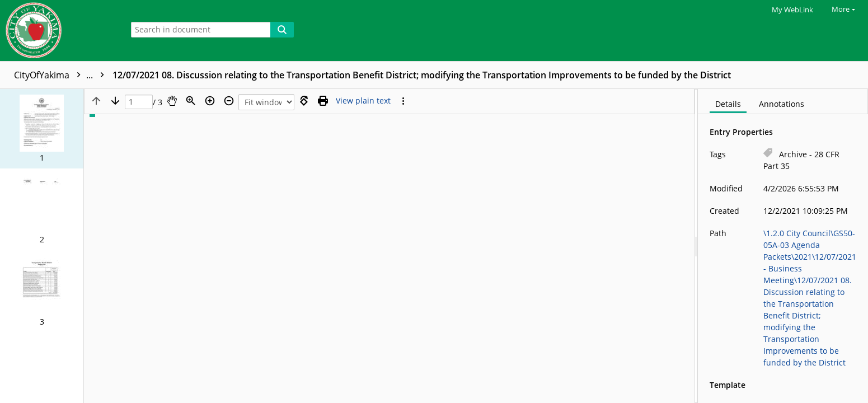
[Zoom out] (229, 101)
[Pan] (172, 101)
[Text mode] (363, 101)
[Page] (139, 102)
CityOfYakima (62, 75)
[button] (42, 129)
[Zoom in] (210, 101)
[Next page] (115, 101)
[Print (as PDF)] (323, 101)
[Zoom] (191, 101)
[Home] (59, 31)
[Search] (282, 30)
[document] (783, 246)
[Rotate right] (304, 101)
